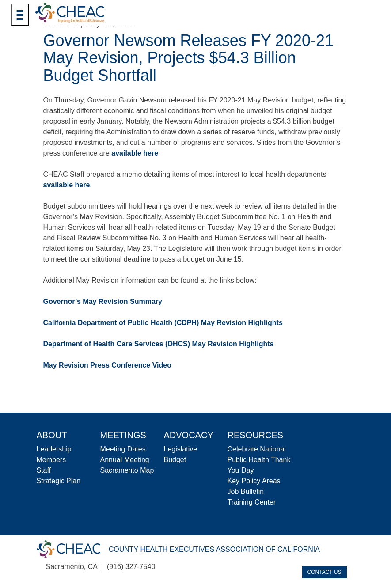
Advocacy (189, 435)
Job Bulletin (246, 491)
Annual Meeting (125, 460)
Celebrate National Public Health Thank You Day (259, 460)
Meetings (123, 435)
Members (51, 460)
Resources (256, 435)
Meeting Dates (123, 449)
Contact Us (325, 572)
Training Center (252, 502)
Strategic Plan (59, 481)
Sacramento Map (127, 470)
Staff (44, 470)
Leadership (54, 449)
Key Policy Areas (254, 481)
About (52, 435)
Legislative (181, 449)
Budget (175, 460)
